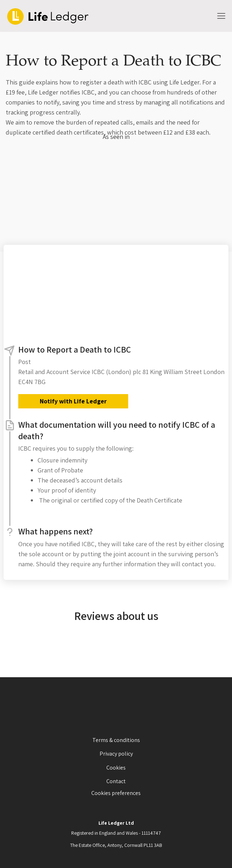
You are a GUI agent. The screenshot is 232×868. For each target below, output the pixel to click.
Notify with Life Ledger (73, 401)
